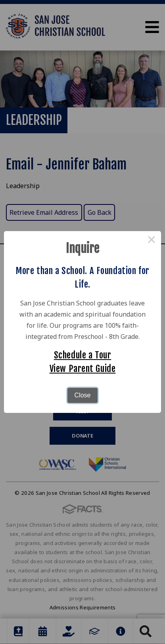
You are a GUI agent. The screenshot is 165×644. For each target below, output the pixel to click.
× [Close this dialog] (152, 241)
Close (83, 395)
